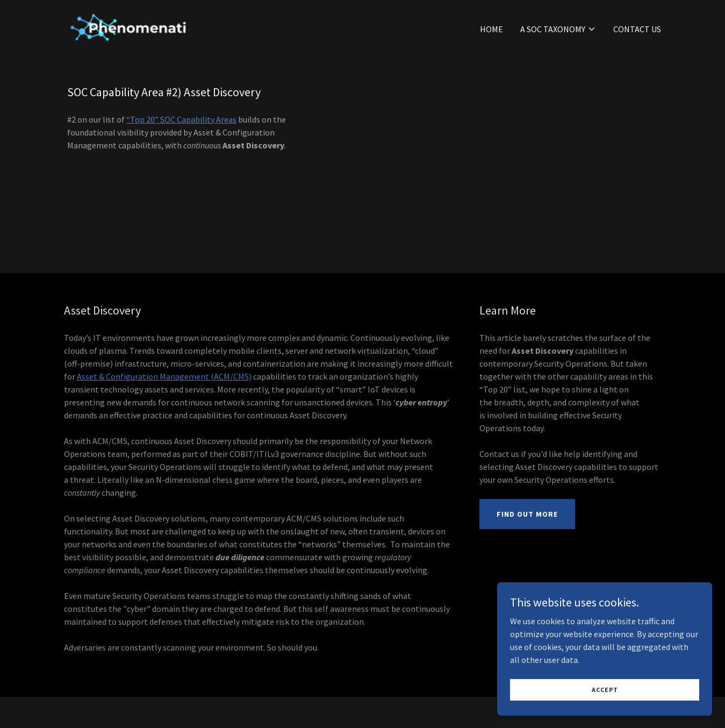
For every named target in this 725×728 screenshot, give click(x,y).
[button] (558, 29)
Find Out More (527, 514)
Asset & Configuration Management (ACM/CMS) (164, 376)
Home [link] (491, 29)
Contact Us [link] (637, 29)
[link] (128, 26)
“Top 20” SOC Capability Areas (181, 119)
